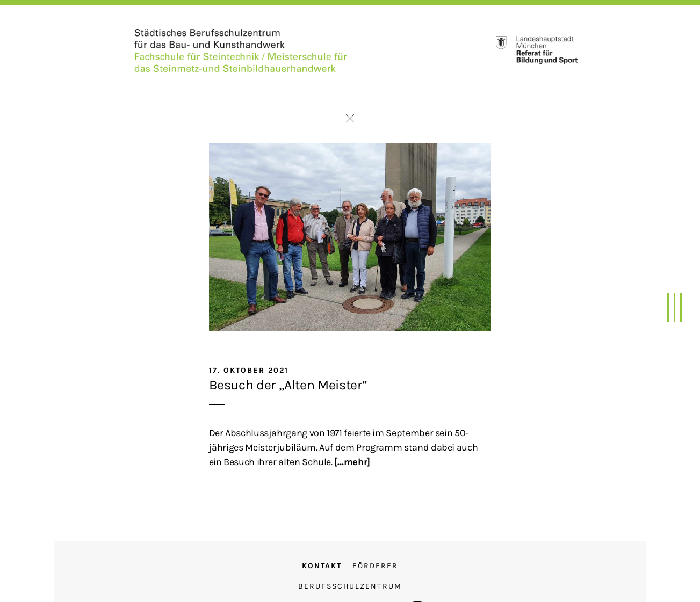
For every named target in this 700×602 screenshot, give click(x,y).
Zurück (350, 118)
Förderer (375, 566)
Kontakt (322, 566)
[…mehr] (352, 462)
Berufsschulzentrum (350, 586)
